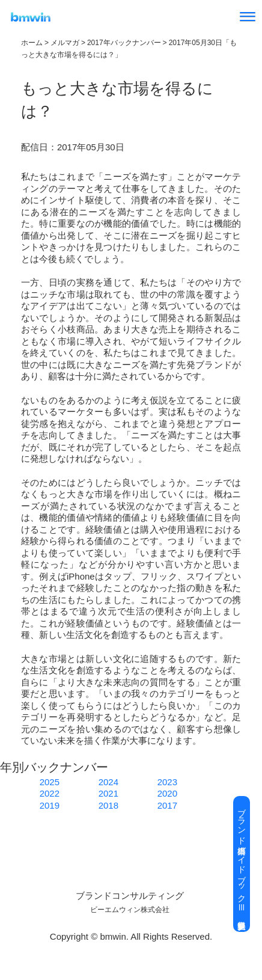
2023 (167, 782)
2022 (50, 793)
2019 (50, 805)
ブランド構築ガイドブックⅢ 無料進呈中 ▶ (242, 864)
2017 (167, 805)
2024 (108, 782)
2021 (108, 793)
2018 (108, 805)
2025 (50, 782)
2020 (167, 793)
